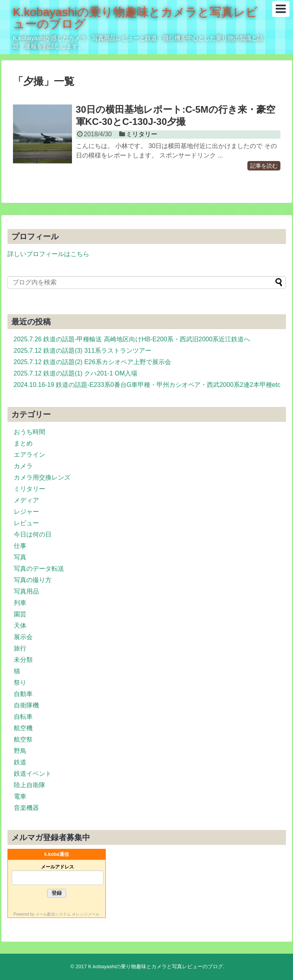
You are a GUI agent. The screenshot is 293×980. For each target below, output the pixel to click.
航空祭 (23, 739)
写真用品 (26, 591)
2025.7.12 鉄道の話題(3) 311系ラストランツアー (83, 351)
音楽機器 (26, 808)
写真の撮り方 (33, 580)
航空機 (23, 728)
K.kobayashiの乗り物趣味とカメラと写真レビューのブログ (135, 18)
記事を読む (264, 166)
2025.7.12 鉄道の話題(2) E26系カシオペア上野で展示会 (92, 362)
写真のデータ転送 (39, 569)
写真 (20, 557)
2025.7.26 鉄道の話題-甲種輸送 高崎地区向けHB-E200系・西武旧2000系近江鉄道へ (132, 339)
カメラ (23, 466)
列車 (20, 603)
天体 (20, 626)
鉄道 (20, 762)
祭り (20, 682)
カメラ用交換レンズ (42, 477)
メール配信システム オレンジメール (67, 914)
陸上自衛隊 (29, 785)
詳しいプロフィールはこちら (48, 254)
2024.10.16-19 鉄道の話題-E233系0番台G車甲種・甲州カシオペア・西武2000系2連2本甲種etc (147, 385)
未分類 (23, 660)
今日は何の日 (33, 534)
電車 (20, 796)
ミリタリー (142, 134)
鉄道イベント (33, 774)
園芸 (20, 614)
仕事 (20, 546)
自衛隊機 (26, 705)
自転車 (23, 717)
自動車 (23, 694)
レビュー (26, 523)
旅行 (20, 648)
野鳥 (20, 751)
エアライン (29, 455)
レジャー (26, 512)
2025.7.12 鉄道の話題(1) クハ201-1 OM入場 (76, 373)
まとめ (23, 443)
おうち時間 (29, 432)
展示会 (23, 637)
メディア (26, 500)
